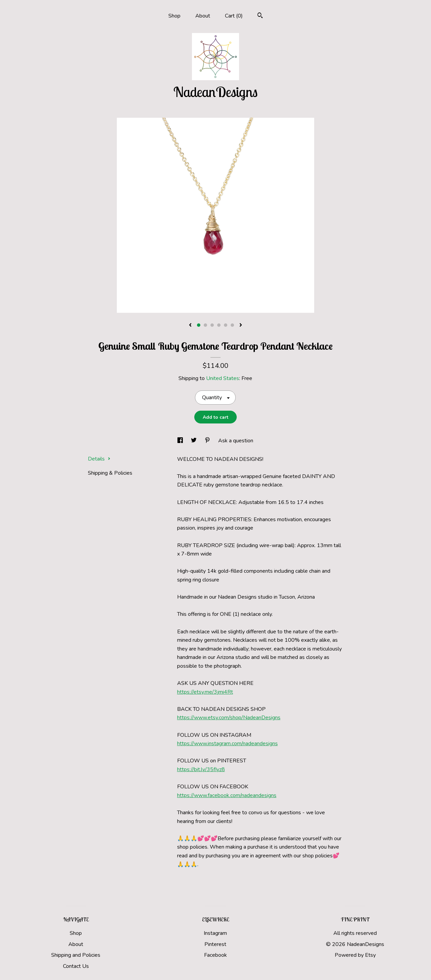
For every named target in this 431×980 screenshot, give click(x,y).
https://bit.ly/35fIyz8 (201, 769)
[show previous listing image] (190, 325)
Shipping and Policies (76, 955)
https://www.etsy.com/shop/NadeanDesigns (229, 718)
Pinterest (215, 944)
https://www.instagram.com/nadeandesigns (227, 744)
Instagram (215, 933)
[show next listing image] (241, 325)
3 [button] (212, 325)
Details (99, 459)
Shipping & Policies (110, 473)
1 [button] (199, 325)
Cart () (234, 16)
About (203, 16)
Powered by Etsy (355, 955)
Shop (174, 16)
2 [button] (205, 325)
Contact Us (76, 966)
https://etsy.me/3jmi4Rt (205, 692)
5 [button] (226, 325)
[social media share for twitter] (194, 441)
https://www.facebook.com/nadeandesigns (227, 795)
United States (223, 378)
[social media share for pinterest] (208, 441)
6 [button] (232, 325)
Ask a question (236, 441)
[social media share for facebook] (181, 441)
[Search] (260, 16)
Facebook (215, 955)
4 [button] (219, 325)
